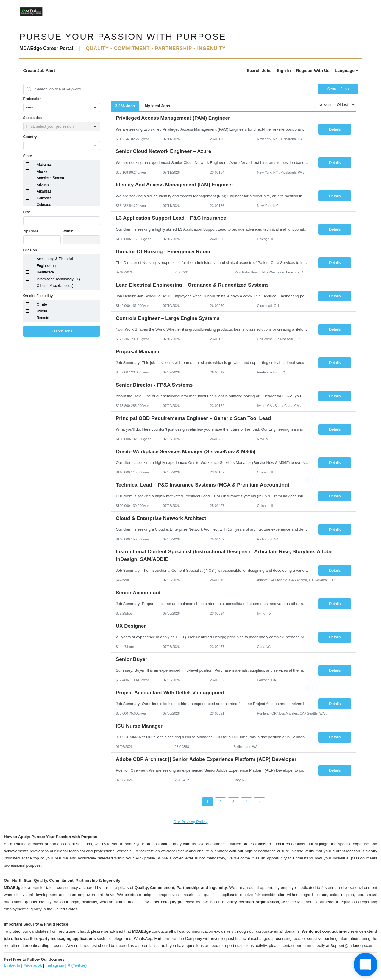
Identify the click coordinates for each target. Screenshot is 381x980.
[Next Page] (259, 802)
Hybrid (42, 311)
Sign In (284, 71)
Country (30, 137)
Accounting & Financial (55, 259)
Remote (43, 318)
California (44, 198)
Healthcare (45, 272)
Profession (32, 99)
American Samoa (50, 178)
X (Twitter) (77, 965)
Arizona (43, 185)
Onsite (42, 304)
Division (30, 250)
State (28, 156)
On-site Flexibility (38, 296)
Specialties (33, 118)
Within (68, 231)
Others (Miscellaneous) (55, 286)
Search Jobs (259, 71)
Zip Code (31, 231)
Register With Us (313, 71)
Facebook (33, 965)
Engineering (46, 266)
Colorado (44, 205)
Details (335, 129)
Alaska (42, 171)
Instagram (55, 965)
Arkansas (44, 191)
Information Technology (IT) (58, 279)
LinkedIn (12, 965)
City (27, 212)
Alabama (44, 165)
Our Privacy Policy (191, 822)
